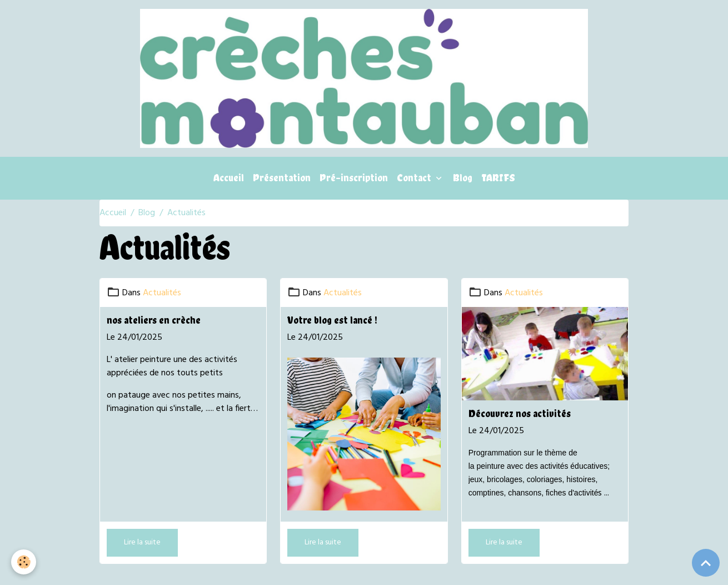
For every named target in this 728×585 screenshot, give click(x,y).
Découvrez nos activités (520, 413)
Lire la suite (142, 542)
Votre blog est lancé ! (332, 320)
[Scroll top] (706, 563)
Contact (415, 178)
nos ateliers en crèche (154, 320)
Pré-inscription (354, 178)
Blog (463, 178)
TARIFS (498, 178)
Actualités (162, 293)
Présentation (282, 178)
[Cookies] (24, 562)
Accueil (229, 178)
